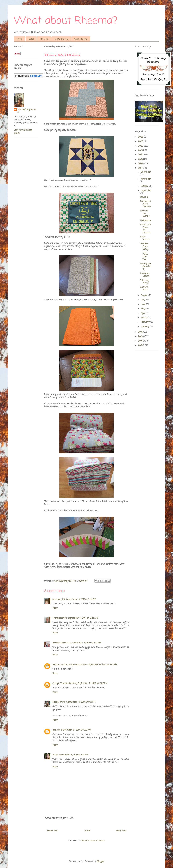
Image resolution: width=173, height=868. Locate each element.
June (143, 304)
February (145, 322)
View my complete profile (23, 132)
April (143, 313)
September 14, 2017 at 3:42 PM (102, 665)
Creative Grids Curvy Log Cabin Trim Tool (144, 252)
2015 (141, 337)
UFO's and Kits (61, 39)
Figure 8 (144, 197)
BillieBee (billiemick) (62, 643)
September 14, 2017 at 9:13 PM (81, 702)
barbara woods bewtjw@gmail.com (70, 665)
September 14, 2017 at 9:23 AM (83, 618)
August (145, 295)
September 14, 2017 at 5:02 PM (93, 683)
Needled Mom (59, 702)
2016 (141, 332)
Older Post (121, 831)
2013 (141, 345)
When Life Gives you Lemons (145, 229)
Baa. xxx (56, 730)
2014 (141, 341)
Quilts (31, 39)
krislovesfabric (60, 618)
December (146, 172)
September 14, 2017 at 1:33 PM (87, 643)
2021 (141, 150)
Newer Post (53, 831)
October (145, 186)
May (143, 309)
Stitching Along (144, 282)
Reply (55, 608)
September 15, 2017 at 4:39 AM (76, 730)
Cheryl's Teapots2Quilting (65, 683)
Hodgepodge (146, 220)
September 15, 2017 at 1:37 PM (74, 755)
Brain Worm (145, 238)
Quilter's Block (144, 288)
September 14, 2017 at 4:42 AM (81, 599)
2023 (141, 141)
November (146, 179)
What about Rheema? (66, 21)
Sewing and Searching (146, 266)
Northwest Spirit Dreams (145, 204)
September (146, 191)
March (144, 318)
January (145, 326)
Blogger (101, 861)
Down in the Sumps (145, 213)
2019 (141, 159)
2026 (141, 137)
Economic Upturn (145, 275)
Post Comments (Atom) (93, 841)
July (143, 300)
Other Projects (81, 39)
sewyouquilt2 (59, 599)
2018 (141, 164)
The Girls (44, 39)
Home (20, 39)
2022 (141, 146)
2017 (140, 168)
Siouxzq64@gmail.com (27, 111)
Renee (55, 755)
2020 (141, 155)
